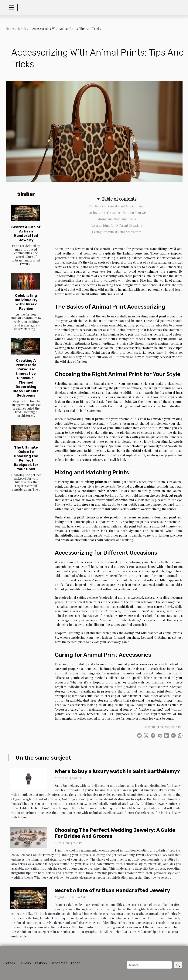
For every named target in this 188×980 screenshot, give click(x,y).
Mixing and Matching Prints (117, 219)
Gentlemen (59, 963)
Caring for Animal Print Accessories (117, 232)
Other (75, 963)
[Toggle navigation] (12, 8)
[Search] (149, 965)
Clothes (9, 963)
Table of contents (119, 199)
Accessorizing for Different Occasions (117, 225)
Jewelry (23, 29)
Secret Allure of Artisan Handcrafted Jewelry (26, 233)
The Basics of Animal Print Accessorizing (117, 206)
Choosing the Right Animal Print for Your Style (117, 213)
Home (10, 29)
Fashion (41, 963)
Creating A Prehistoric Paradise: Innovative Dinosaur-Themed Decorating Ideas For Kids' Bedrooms (26, 378)
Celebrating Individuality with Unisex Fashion (26, 302)
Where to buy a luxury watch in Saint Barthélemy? (117, 771)
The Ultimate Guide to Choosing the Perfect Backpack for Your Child (26, 458)
